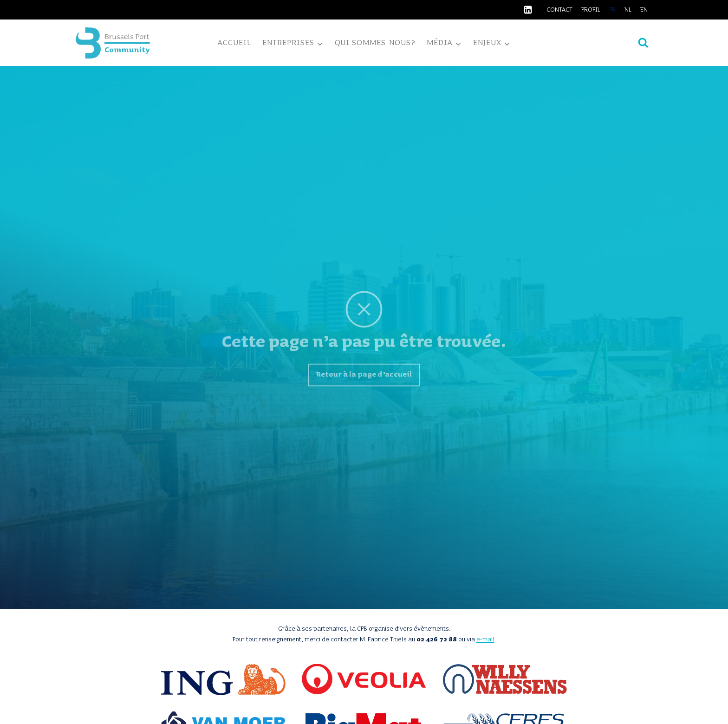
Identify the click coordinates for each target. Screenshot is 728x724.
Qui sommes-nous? (375, 43)
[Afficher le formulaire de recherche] (643, 43)
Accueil (234, 43)
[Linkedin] (528, 10)
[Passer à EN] (644, 10)
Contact (559, 10)
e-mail (485, 639)
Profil (591, 10)
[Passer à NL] (628, 10)
